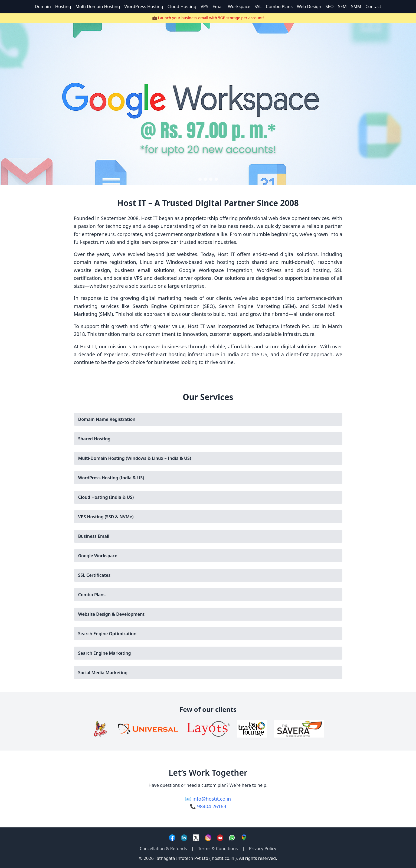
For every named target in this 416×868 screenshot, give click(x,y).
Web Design (309, 6)
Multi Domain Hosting (98, 6)
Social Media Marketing (103, 673)
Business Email (94, 536)
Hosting (63, 6)
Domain (43, 6)
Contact (373, 6)
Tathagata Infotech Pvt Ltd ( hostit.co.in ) (196, 858)
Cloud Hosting (182, 6)
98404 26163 (212, 806)
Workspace (239, 6)
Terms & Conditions (218, 849)
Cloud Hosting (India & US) (106, 497)
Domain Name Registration (107, 419)
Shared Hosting (94, 439)
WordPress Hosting (144, 6)
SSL (258, 6)
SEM (342, 6)
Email (218, 6)
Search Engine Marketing (105, 653)
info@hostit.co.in (212, 799)
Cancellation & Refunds (163, 849)
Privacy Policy (263, 849)
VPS (204, 6)
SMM (356, 6)
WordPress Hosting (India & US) (111, 478)
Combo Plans (279, 6)
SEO (330, 6)
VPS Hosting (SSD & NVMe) (106, 517)
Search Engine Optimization (107, 634)
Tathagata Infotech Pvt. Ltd (288, 326)
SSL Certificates (94, 575)
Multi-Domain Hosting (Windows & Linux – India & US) (135, 458)
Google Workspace (98, 556)
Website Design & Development (111, 614)
